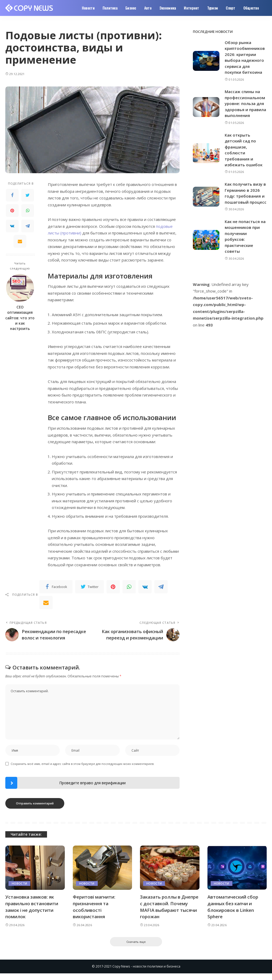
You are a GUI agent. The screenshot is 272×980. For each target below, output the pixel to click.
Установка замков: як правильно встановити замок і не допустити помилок (32, 913)
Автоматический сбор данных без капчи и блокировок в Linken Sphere (233, 913)
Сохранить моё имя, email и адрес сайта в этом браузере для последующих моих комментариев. (82, 770)
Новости (19, 890)
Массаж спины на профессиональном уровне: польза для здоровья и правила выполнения (245, 103)
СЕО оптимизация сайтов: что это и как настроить (20, 318)
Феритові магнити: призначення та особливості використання (94, 913)
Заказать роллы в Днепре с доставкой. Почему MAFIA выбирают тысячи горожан (169, 913)
